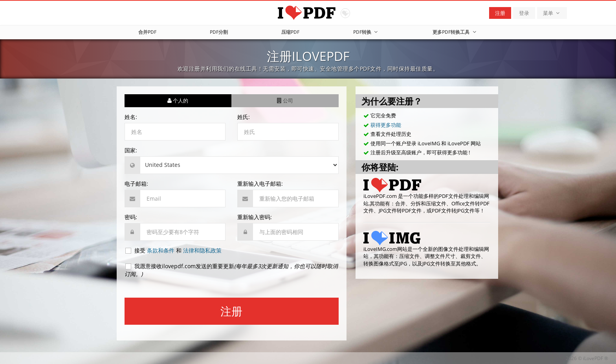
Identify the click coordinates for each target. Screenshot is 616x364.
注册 (500, 13)
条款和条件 (161, 250)
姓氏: (244, 117)
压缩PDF (290, 32)
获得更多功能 (386, 125)
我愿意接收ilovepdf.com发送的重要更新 (231, 270)
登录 (524, 13)
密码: (131, 217)
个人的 (178, 101)
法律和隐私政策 (202, 250)
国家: (131, 150)
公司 (285, 101)
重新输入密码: (255, 217)
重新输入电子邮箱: (260, 184)
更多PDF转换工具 (455, 32)
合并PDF (147, 32)
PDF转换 (366, 32)
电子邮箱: (136, 184)
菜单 (552, 13)
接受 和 (173, 251)
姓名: (131, 117)
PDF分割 (219, 32)
